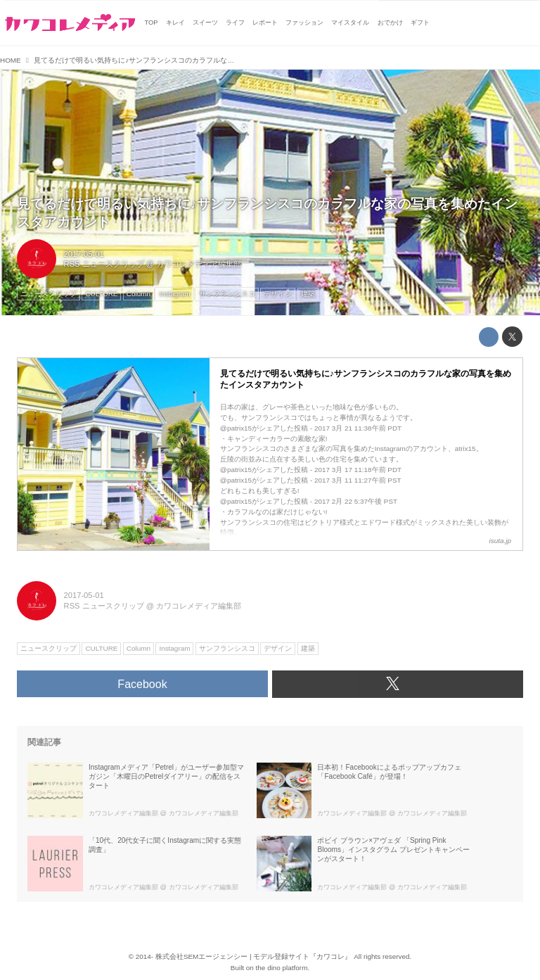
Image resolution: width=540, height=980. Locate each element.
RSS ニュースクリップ (104, 264)
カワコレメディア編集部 (199, 264)
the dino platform (282, 968)
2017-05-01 (84, 254)
